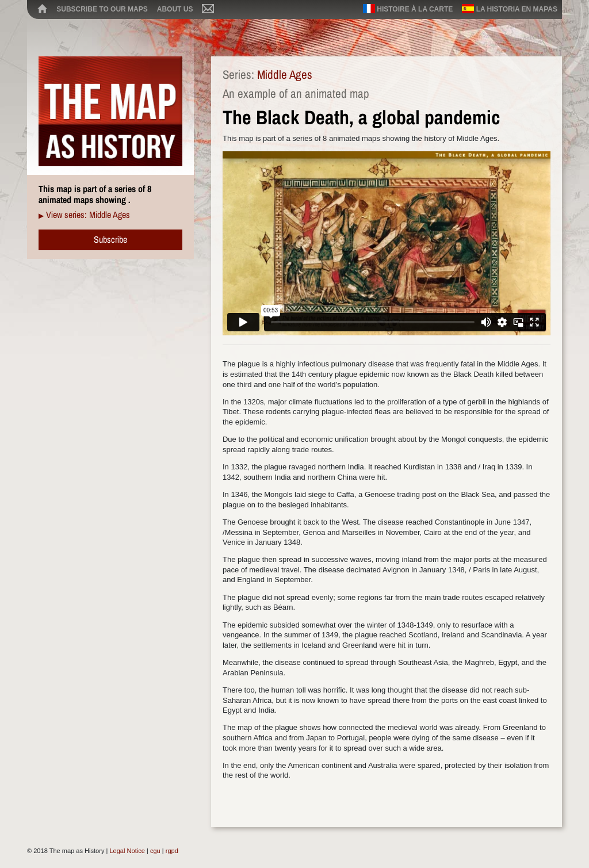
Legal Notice (127, 851)
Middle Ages (285, 74)
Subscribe (110, 239)
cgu (155, 851)
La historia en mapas (510, 9)
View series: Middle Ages (88, 215)
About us (175, 9)
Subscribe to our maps (102, 9)
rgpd (172, 851)
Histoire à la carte (408, 9)
